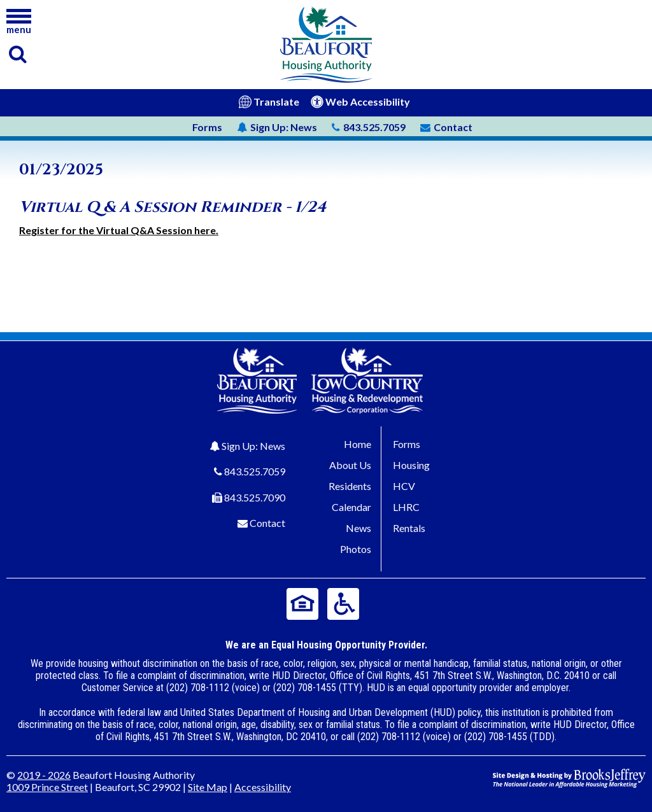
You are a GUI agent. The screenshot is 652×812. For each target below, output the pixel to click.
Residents (350, 486)
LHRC (406, 507)
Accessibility (263, 787)
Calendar (351, 507)
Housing (411, 465)
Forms (207, 127)
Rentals (409, 528)
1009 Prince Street (47, 787)
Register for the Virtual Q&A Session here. (119, 230)
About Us (350, 465)
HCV (404, 486)
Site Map (208, 787)
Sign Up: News (253, 446)
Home (358, 444)
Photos (356, 549)
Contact (267, 523)
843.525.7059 (255, 471)
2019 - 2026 (44, 775)
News (277, 127)
